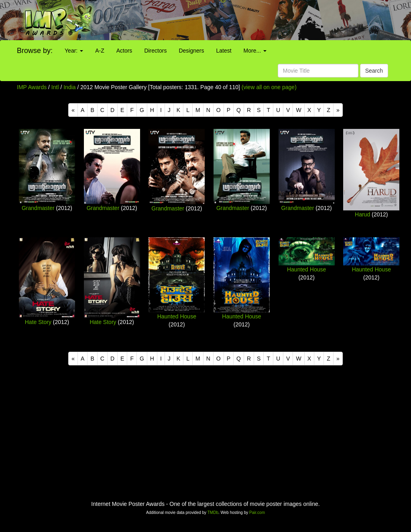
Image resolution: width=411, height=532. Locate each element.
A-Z (100, 51)
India (69, 87)
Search (374, 71)
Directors (155, 51)
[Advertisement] (257, 20)
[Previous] (73, 110)
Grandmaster (38, 208)
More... (255, 51)
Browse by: (35, 51)
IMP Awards (32, 87)
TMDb (213, 513)
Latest (224, 51)
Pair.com (257, 513)
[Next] (338, 110)
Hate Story (38, 322)
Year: (74, 51)
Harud (362, 214)
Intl (55, 87)
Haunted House (177, 316)
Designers (191, 51)
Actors (124, 51)
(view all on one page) (269, 87)
